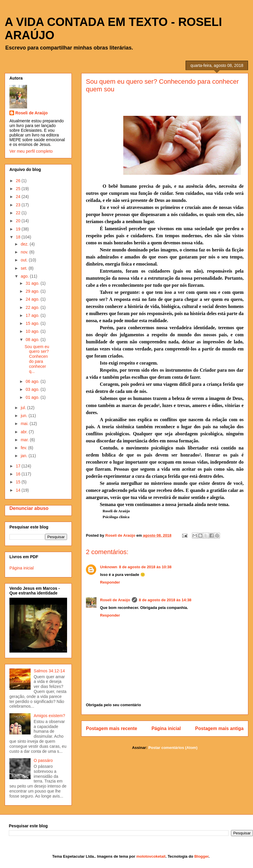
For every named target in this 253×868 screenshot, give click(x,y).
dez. (25, 244)
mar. (25, 440)
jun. (24, 416)
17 (19, 466)
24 (19, 197)
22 (19, 213)
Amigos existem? (50, 716)
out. (25, 260)
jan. (24, 456)
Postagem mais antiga (219, 728)
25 (19, 189)
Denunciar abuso (29, 508)
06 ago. (33, 381)
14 (19, 490)
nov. (25, 252)
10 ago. (33, 331)
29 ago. (33, 291)
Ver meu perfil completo (31, 151)
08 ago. (33, 340)
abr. (25, 432)
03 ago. (33, 389)
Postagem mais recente (111, 728)
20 (19, 221)
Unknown (109, 567)
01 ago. (33, 397)
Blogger (201, 856)
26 (19, 181)
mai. (25, 424)
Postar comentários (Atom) (173, 748)
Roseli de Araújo (115, 600)
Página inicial (166, 728)
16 (19, 474)
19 (19, 229)
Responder (110, 582)
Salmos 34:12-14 (49, 671)
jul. (24, 408)
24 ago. (33, 299)
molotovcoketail (151, 856)
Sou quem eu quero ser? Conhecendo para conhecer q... (37, 359)
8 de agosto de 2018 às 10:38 (145, 567)
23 (19, 205)
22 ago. (33, 307)
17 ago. (33, 315)
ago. (25, 276)
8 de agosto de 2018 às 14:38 (165, 600)
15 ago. (33, 323)
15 (19, 482)
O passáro (43, 760)
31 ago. (33, 283)
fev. (24, 448)
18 (19, 237)
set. (24, 268)
